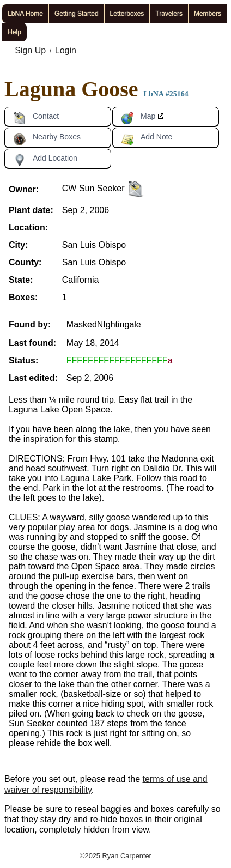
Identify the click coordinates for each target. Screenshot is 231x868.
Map (138, 118)
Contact (36, 118)
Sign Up (30, 50)
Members (208, 14)
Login (66, 50)
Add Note (147, 139)
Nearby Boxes (47, 139)
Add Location (45, 160)
